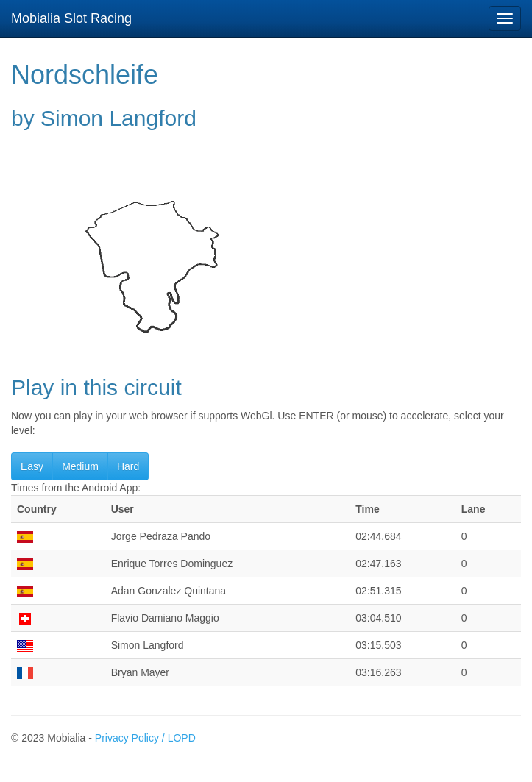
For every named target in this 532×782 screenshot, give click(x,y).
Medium (80, 466)
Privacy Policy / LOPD (145, 738)
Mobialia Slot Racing (71, 18)
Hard (128, 466)
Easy (32, 466)
